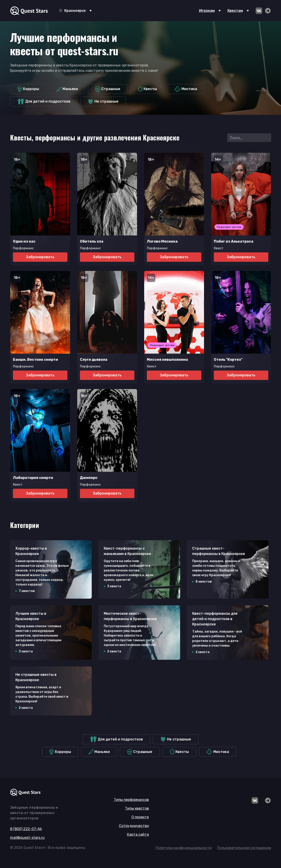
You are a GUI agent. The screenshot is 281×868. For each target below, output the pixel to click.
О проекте (140, 817)
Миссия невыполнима (167, 360)
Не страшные (103, 102)
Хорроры (28, 89)
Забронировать (40, 257)
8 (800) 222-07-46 (26, 829)
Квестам (235, 11)
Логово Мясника (162, 241)
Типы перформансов (131, 800)
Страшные (108, 89)
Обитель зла (92, 241)
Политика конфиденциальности (184, 848)
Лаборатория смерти (33, 478)
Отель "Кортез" (228, 360)
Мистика (186, 89)
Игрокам (207, 11)
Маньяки (67, 89)
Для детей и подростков (44, 102)
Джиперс (89, 478)
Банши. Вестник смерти (35, 360)
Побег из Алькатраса (234, 241)
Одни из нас (24, 241)
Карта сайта (138, 834)
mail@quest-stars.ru (27, 838)
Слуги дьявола (94, 360)
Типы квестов (137, 808)
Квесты (147, 89)
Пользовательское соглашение (244, 848)
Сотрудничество (134, 826)
